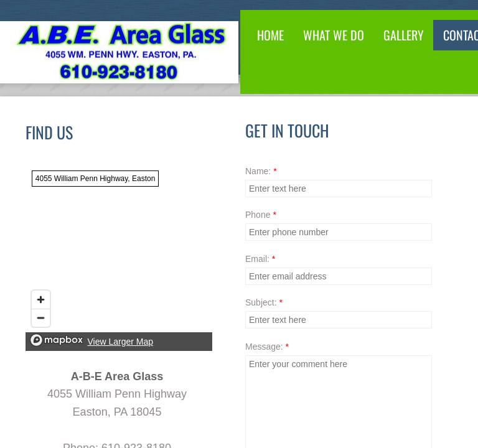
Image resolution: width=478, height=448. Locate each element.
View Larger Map (121, 342)
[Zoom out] (41, 318)
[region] (119, 258)
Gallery (404, 35)
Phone (261, 215)
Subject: (264, 302)
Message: (267, 347)
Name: (261, 171)
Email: (260, 259)
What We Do (334, 35)
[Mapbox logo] (57, 340)
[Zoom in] (41, 300)
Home (270, 35)
